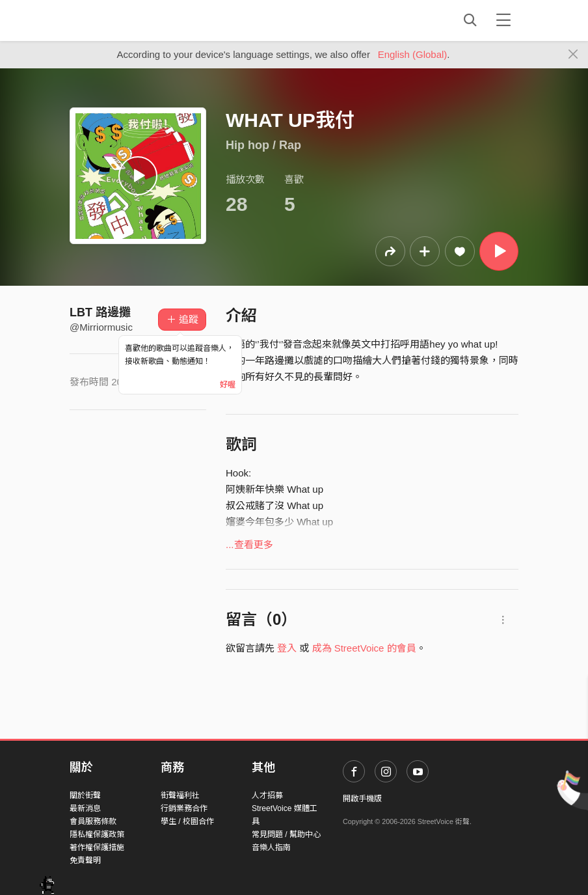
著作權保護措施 (97, 847)
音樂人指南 (271, 847)
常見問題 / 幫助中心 (286, 834)
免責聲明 (85, 861)
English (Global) (413, 54)
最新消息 (85, 808)
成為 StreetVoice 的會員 (364, 648)
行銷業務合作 (184, 808)
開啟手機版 (362, 799)
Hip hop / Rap (263, 145)
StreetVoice (123, 20)
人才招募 (267, 795)
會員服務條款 (93, 821)
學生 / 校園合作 (187, 821)
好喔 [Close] (228, 385)
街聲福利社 (180, 795)
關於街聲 (85, 795)
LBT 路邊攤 (100, 312)
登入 (287, 648)
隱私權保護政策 (97, 834)
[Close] (573, 55)
